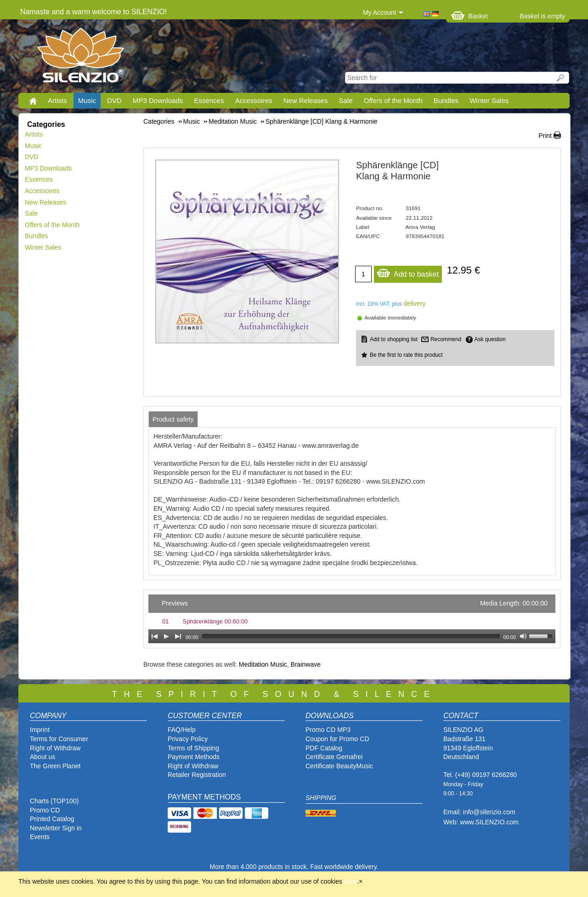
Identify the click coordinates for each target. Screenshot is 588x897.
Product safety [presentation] (173, 419)
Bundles (446, 100)
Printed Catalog (52, 819)
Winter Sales (489, 100)
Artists (57, 100)
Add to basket (407, 272)
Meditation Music (263, 664)
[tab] (173, 419)
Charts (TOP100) (54, 801)
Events (40, 837)
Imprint (40, 730)
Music (87, 100)
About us (42, 757)
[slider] (351, 636)
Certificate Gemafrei (334, 757)
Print (545, 136)
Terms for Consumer (59, 739)
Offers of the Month (393, 100)
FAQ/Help (182, 730)
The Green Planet (55, 766)
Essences (209, 100)
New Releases (306, 100)
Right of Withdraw (55, 748)
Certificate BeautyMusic (339, 766)
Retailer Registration (197, 775)
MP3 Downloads (158, 100)
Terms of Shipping (193, 748)
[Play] (166, 636)
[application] (352, 619)
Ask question (490, 339)
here (351, 881)
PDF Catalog (324, 748)
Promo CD (45, 810)
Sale (346, 100)
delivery (414, 303)
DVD (114, 100)
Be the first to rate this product (406, 355)
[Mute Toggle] (523, 636)
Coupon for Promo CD (337, 739)
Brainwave (306, 664)
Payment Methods (194, 757)
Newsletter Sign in (56, 828)
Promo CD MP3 (328, 730)
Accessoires (254, 100)
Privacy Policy (188, 739)
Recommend (446, 339)
